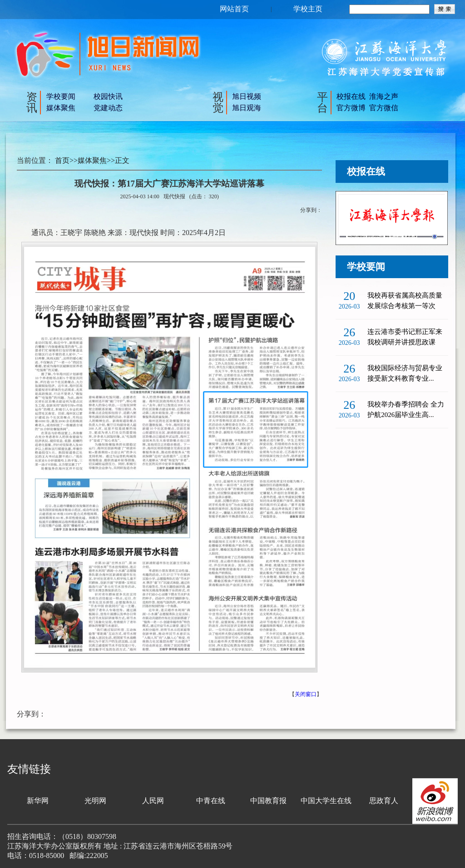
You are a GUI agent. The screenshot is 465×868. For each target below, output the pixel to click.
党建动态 (108, 108)
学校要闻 (61, 96)
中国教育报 (268, 801)
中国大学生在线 (326, 801)
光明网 (95, 801)
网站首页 (234, 9)
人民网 (153, 801)
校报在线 (351, 96)
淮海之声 (384, 96)
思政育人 (384, 801)
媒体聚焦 (61, 108)
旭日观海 (247, 108)
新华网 (38, 801)
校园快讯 (108, 96)
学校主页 (308, 9)
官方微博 (351, 108)
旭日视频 (247, 96)
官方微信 (384, 108)
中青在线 (211, 801)
